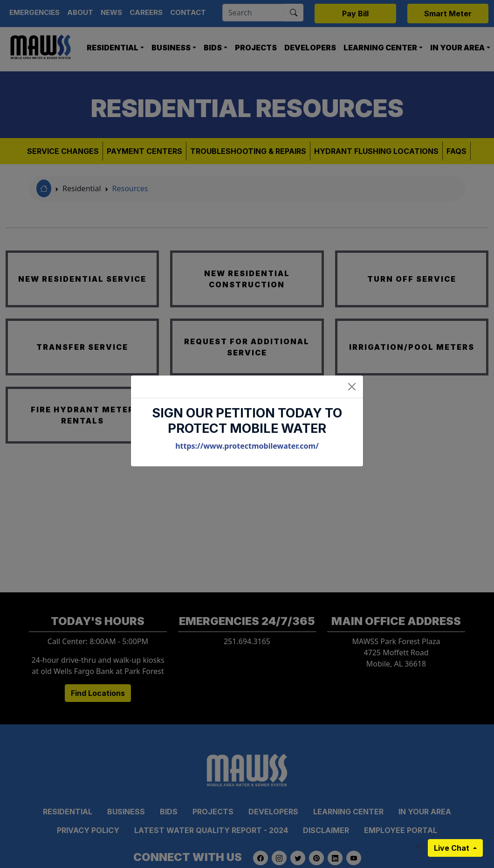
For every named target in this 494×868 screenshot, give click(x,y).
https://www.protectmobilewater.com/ (247, 446)
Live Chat (453, 848)
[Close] (352, 387)
